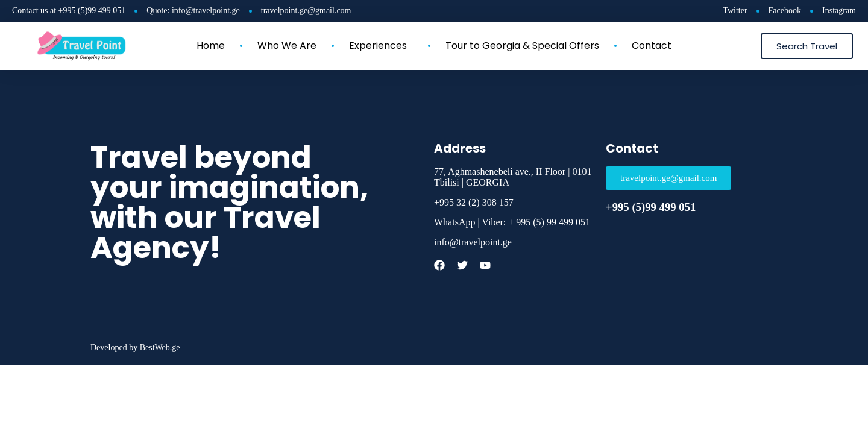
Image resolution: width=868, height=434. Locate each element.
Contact (652, 46)
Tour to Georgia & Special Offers (522, 46)
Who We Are (287, 46)
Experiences (381, 46)
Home (211, 46)
